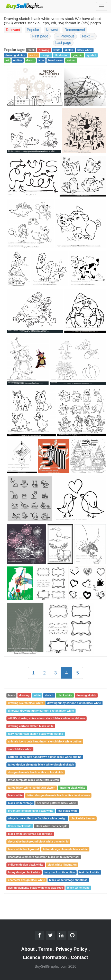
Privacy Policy (71, 949)
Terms (45, 949)
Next (88, 36)
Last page (63, 43)
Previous (65, 36)
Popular (33, 30)
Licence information (45, 957)
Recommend (75, 30)
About (28, 949)
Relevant (13, 30)
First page (40, 36)
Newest (52, 30)
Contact (80, 957)
